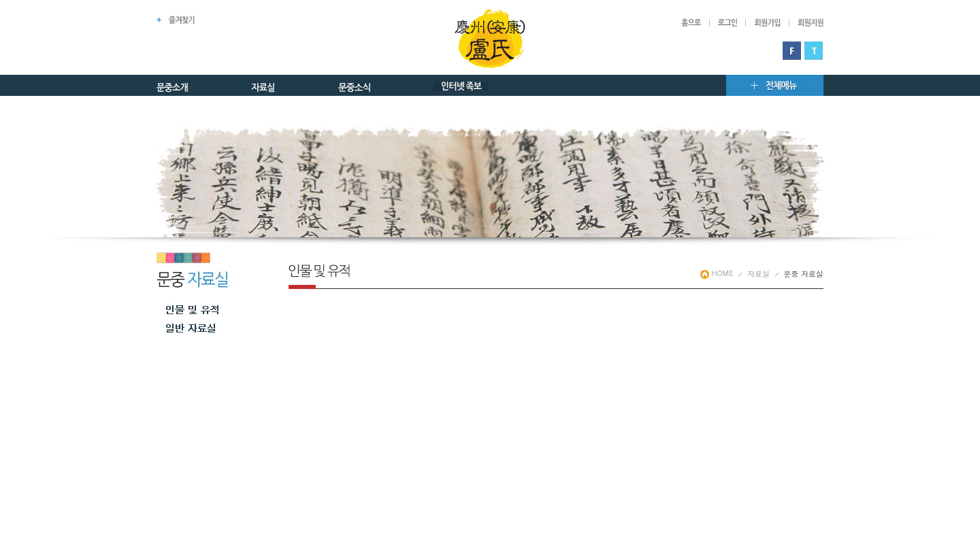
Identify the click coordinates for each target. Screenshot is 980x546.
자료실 (758, 274)
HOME (717, 273)
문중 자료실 (803, 274)
